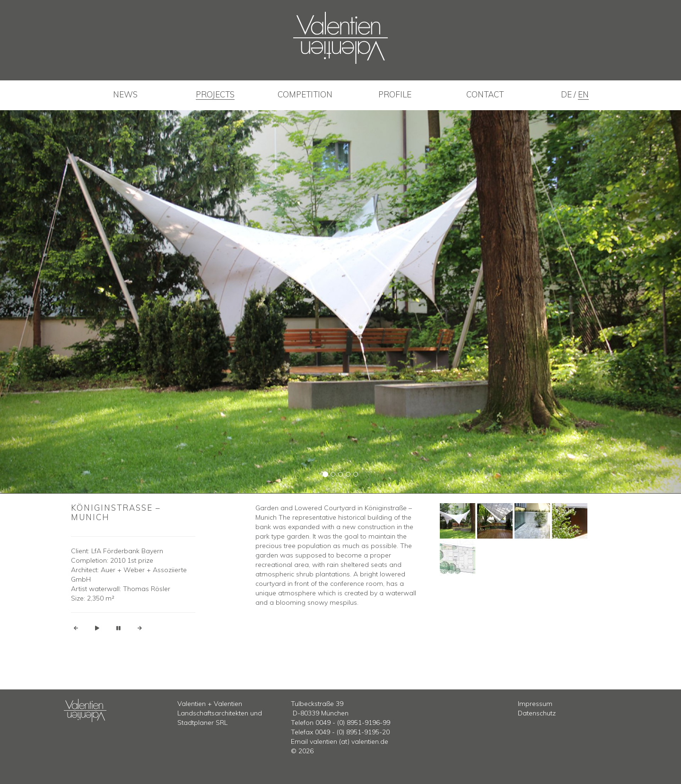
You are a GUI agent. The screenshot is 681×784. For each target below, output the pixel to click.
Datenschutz (537, 713)
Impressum (535, 704)
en (583, 94)
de (567, 94)
